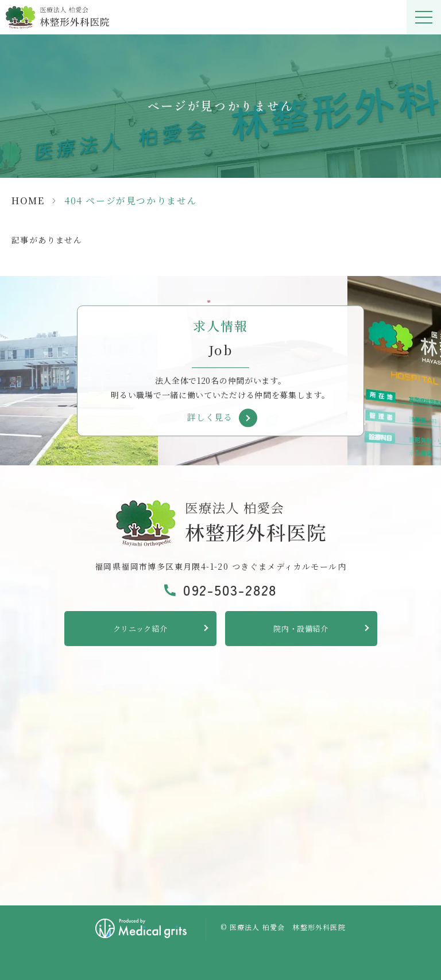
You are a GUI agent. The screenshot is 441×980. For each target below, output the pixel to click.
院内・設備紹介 (301, 629)
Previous (11, 342)
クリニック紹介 (140, 629)
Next (430, 342)
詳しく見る (210, 417)
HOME (28, 201)
